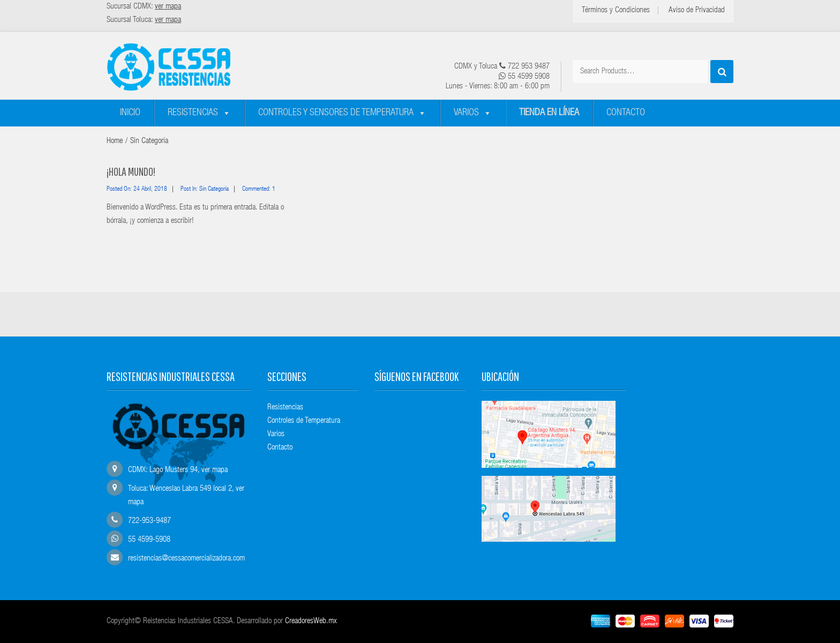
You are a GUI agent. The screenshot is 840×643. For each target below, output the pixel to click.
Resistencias (193, 113)
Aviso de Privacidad (697, 10)
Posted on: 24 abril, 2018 (137, 189)
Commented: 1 (259, 189)
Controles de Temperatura (304, 421)
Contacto (626, 113)
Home (115, 141)
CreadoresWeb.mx (311, 621)
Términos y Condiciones (616, 10)
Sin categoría (149, 141)
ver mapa (215, 470)
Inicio (130, 113)
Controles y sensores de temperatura (336, 113)
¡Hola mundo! (131, 171)
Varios (466, 113)
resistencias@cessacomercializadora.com (186, 559)
